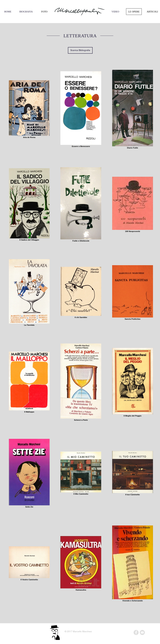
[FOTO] (44, 12)
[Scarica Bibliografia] (80, 50)
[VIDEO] (115, 12)
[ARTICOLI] (152, 12)
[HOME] (8, 12)
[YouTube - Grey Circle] (142, 632)
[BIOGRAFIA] (26, 12)
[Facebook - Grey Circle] (136, 632)
